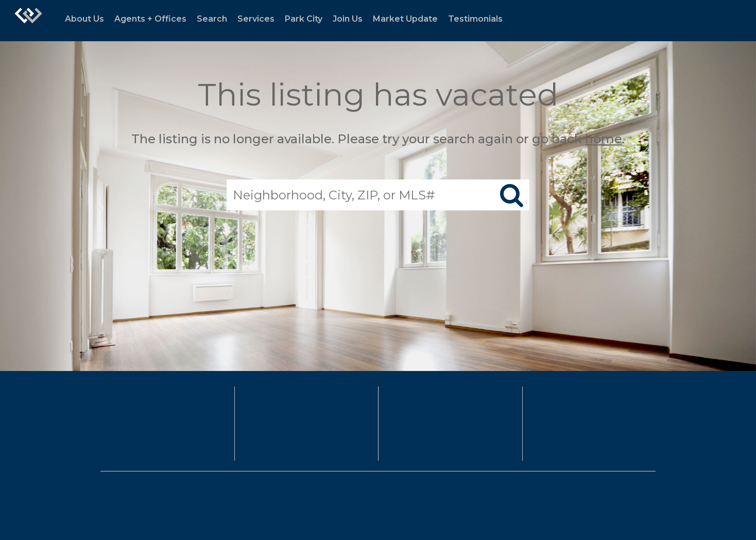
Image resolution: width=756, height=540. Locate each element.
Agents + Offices (150, 19)
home (604, 139)
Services (256, 19)
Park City (304, 19)
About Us (84, 19)
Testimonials (475, 19)
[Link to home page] (28, 21)
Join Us (348, 19)
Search (212, 19)
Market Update (405, 19)
